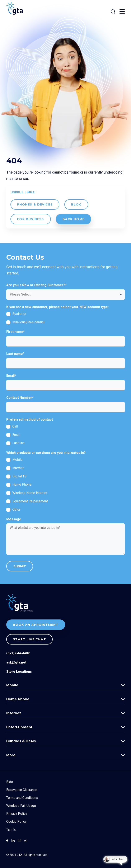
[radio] (65, 426)
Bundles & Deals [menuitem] (21, 741)
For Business (31, 219)
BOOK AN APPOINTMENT (36, 625)
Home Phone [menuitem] (18, 699)
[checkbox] (65, 318)
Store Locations (19, 672)
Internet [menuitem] (14, 713)
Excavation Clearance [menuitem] (22, 790)
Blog (76, 204)
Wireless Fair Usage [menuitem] (21, 806)
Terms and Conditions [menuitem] (22, 798)
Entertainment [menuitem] (19, 727)
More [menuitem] (11, 755)
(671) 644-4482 (18, 653)
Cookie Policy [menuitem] (16, 822)
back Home (74, 219)
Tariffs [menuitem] (11, 829)
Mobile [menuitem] (12, 685)
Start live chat (29, 639)
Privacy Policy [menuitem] (17, 814)
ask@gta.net (16, 662)
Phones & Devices (35, 204)
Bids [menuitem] (10, 782)
